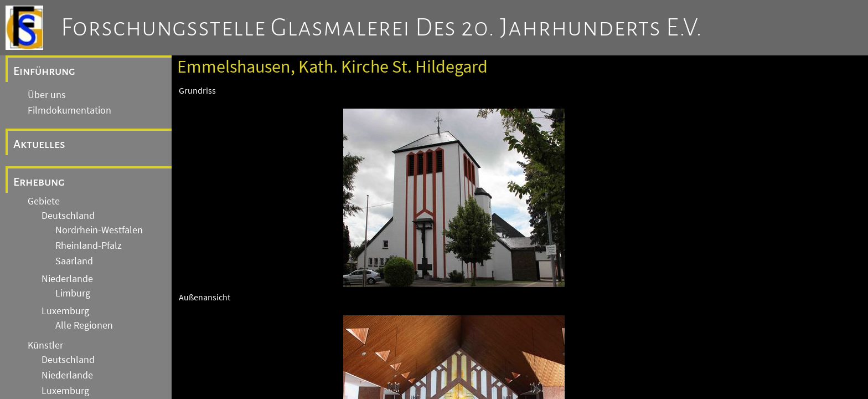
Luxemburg (65, 311)
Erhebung (39, 182)
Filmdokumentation (69, 110)
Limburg (73, 293)
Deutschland (68, 216)
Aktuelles (39, 144)
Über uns (47, 95)
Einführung (44, 71)
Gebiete (44, 201)
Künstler (45, 345)
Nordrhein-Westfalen (99, 230)
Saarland (74, 261)
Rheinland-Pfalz (89, 245)
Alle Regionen (84, 325)
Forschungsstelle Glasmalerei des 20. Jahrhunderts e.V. (382, 28)
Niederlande (67, 279)
